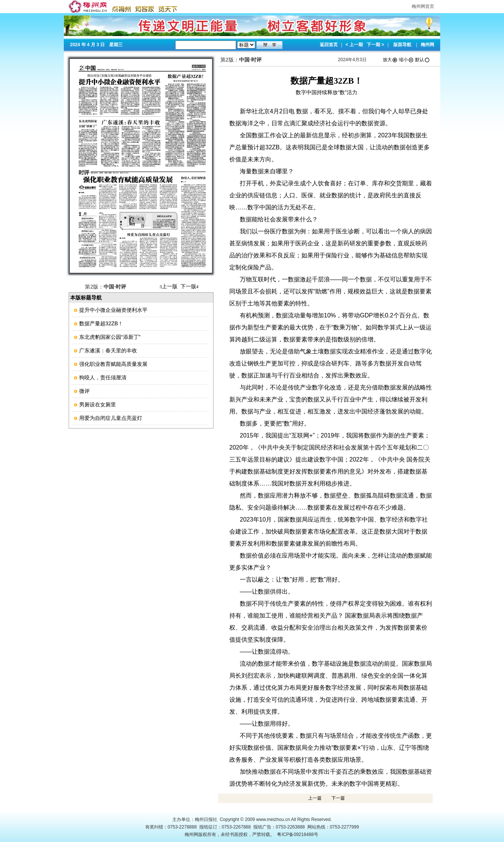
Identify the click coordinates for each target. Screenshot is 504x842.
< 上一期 (354, 45)
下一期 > (375, 45)
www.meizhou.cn (273, 819)
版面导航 (402, 45)
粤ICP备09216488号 (297, 834)
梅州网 (427, 45)
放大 (390, 60)
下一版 (190, 286)
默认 (423, 60)
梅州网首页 (423, 6)
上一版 (169, 286)
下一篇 (338, 798)
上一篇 (315, 798)
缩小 (406, 60)
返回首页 (329, 45)
